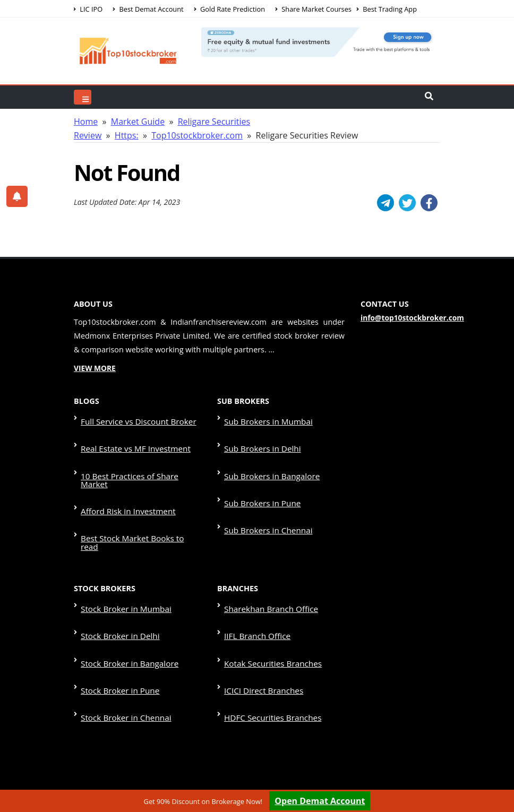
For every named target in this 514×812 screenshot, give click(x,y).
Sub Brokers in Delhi (260, 438)
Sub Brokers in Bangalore (269, 458)
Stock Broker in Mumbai (123, 554)
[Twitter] (407, 203)
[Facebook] (429, 203)
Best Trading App (387, 9)
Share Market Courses (313, 9)
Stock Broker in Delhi (118, 575)
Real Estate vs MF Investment (132, 438)
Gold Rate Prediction (229, 9)
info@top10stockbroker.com (409, 318)
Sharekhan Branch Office (268, 554)
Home (86, 122)
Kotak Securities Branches (270, 595)
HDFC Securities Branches (270, 636)
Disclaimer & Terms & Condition (352, 742)
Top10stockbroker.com (197, 135)
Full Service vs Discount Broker (135, 417)
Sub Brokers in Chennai (266, 499)
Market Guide (138, 122)
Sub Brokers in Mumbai (266, 417)
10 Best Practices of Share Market (140, 458)
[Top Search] (83, 97)
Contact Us (260, 777)
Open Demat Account (320, 801)
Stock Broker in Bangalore (127, 595)
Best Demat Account (148, 9)
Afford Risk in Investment (125, 478)
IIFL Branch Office (255, 575)
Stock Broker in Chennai (123, 636)
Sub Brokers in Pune (260, 478)
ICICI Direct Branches (261, 615)
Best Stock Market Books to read (138, 499)
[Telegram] (385, 203)
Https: (127, 135)
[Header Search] (429, 97)
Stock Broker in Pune (118, 615)
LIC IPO (88, 9)
